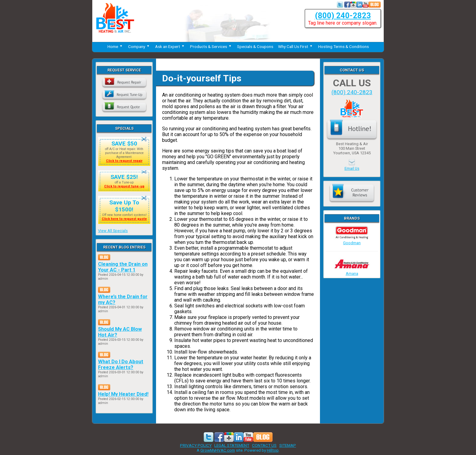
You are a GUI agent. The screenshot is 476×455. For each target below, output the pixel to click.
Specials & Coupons (255, 46)
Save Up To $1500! (124, 206)
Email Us (352, 168)
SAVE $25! (124, 177)
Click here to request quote (124, 219)
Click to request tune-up (124, 186)
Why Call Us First (296, 46)
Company (139, 46)
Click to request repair (124, 161)
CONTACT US (264, 445)
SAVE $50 (124, 144)
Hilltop (273, 450)
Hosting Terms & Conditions (343, 46)
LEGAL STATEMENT (232, 445)
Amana (352, 271)
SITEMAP (288, 445)
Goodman (352, 241)
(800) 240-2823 (343, 15)
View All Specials (113, 231)
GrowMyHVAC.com (218, 450)
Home (115, 46)
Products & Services (211, 46)
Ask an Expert (170, 46)
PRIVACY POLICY (196, 445)
